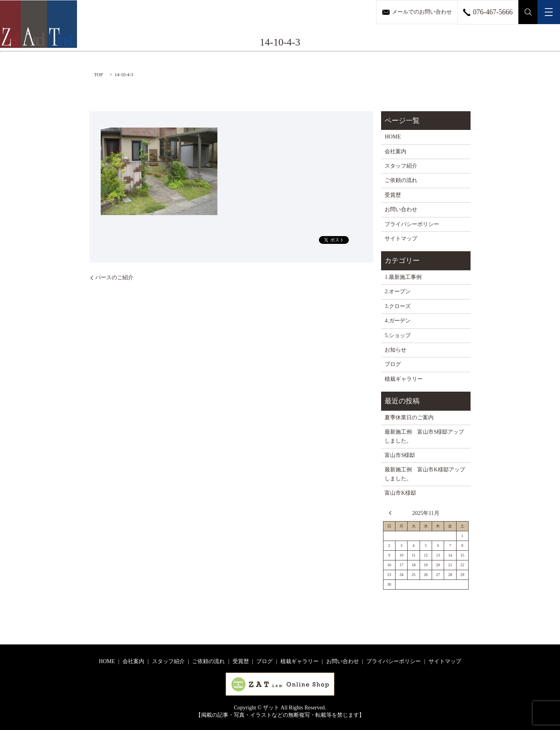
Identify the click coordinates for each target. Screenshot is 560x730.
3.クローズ (398, 306)
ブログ (393, 364)
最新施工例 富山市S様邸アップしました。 (424, 436)
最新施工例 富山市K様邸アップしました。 (425, 474)
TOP (98, 75)
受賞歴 (393, 195)
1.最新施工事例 (403, 277)
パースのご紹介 (114, 277)
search (528, 12)
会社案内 (395, 151)
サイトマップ (401, 239)
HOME (393, 137)
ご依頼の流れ (401, 180)
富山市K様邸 (400, 493)
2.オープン (398, 291)
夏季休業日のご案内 (409, 418)
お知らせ (395, 350)
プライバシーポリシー (412, 224)
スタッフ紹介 (401, 166)
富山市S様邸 (400, 455)
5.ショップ (398, 335)
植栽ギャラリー (404, 379)
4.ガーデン (398, 321)
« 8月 (392, 513)
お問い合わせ (401, 209)
